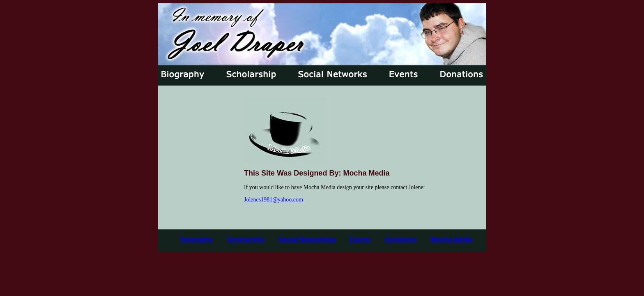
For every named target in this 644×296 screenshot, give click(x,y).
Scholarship (246, 239)
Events (360, 239)
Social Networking (307, 239)
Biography (197, 239)
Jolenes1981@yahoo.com (274, 200)
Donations (401, 239)
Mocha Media (451, 239)
